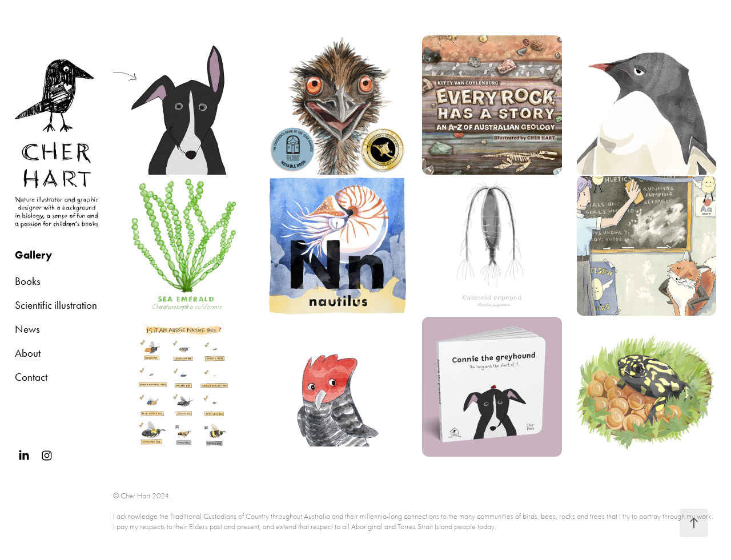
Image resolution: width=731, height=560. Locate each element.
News (27, 329)
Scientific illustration (56, 305)
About (28, 353)
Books (28, 281)
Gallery (33, 255)
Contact (31, 377)
